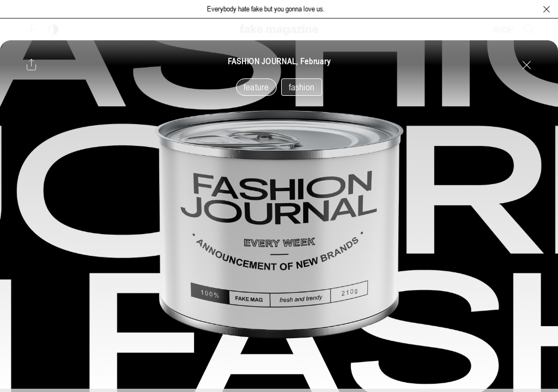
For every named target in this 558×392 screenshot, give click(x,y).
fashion (302, 87)
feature (256, 87)
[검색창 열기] (529, 29)
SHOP (503, 29)
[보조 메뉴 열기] (32, 29)
